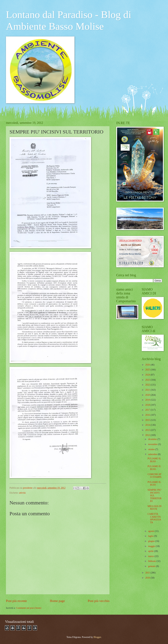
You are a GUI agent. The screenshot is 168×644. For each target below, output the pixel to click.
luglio (151, 536)
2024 (148, 375)
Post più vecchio (99, 601)
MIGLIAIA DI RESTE (154, 508)
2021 (148, 390)
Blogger (97, 637)
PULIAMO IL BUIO (154, 460)
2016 (148, 415)
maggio (152, 546)
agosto (151, 531)
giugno (152, 541)
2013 (148, 430)
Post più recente (16, 601)
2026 (148, 365)
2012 (148, 435)
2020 (148, 395)
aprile (151, 551)
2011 (148, 573)
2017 (148, 410)
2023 (148, 380)
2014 (148, 425)
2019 (148, 400)
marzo (151, 556)
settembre (153, 454)
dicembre (153, 439)
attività (22, 493)
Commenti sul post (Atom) (29, 608)
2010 (148, 578)
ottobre (152, 449)
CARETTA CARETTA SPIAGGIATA (154, 518)
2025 (148, 370)
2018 (148, 405)
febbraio (152, 561)
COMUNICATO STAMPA (154, 476)
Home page (57, 601)
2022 (148, 385)
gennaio (152, 566)
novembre (153, 444)
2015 (148, 420)
